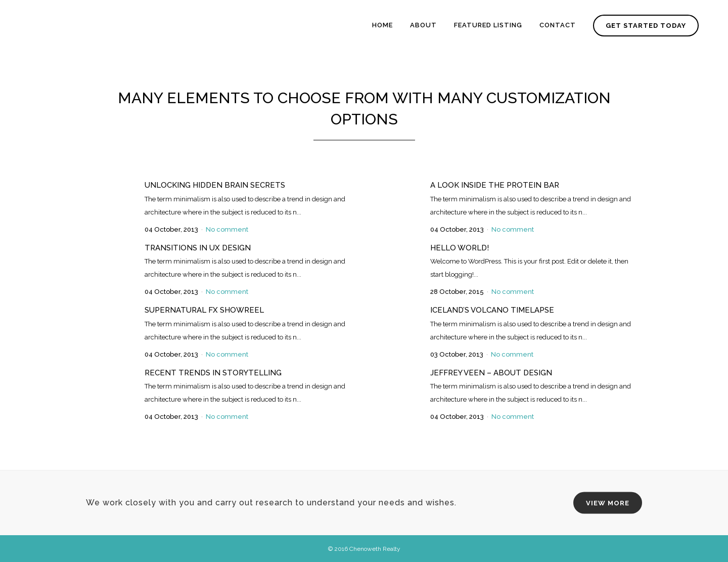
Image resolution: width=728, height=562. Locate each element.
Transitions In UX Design (198, 248)
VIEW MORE (608, 503)
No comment (227, 229)
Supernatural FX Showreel (204, 310)
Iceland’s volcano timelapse (492, 310)
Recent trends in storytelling (213, 373)
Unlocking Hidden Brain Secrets (215, 185)
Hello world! (460, 248)
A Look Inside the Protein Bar (495, 185)
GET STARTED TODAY (644, 26)
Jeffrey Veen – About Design (491, 373)
